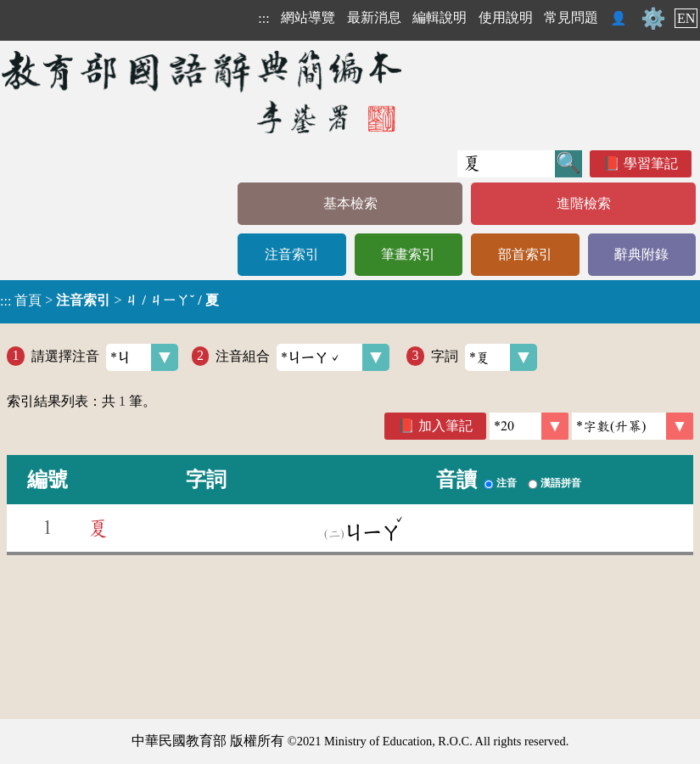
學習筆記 (651, 163)
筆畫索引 (408, 254)
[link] (633, 426)
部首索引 (525, 254)
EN (686, 18)
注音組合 (302, 357)
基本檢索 (350, 203)
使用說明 (506, 17)
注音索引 (292, 254)
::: (263, 18)
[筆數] (529, 426)
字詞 (484, 357)
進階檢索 (584, 203)
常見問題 (571, 17)
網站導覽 (308, 17)
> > (109, 301)
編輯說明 (440, 17)
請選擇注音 (105, 357)
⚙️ (653, 19)
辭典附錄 (641, 254)
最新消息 (374, 17)
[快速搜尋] (506, 164)
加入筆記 (445, 426)
